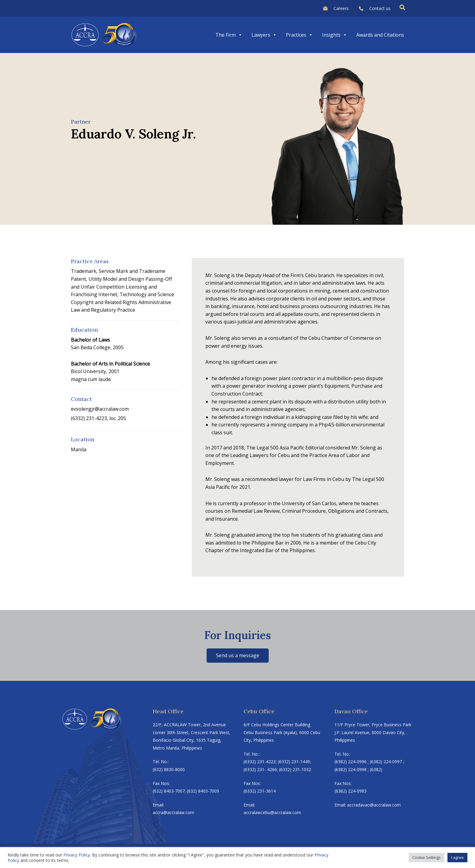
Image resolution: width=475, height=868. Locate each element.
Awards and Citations (380, 35)
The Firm (229, 35)
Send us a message (238, 655)
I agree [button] (457, 857)
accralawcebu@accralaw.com (272, 812)
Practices (299, 35)
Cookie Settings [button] (427, 857)
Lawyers (264, 35)
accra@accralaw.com (173, 812)
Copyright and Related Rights (104, 302)
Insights (335, 35)
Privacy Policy (77, 855)
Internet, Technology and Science (136, 294)
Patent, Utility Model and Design (108, 279)
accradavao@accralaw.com (374, 805)
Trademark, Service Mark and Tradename (118, 271)
